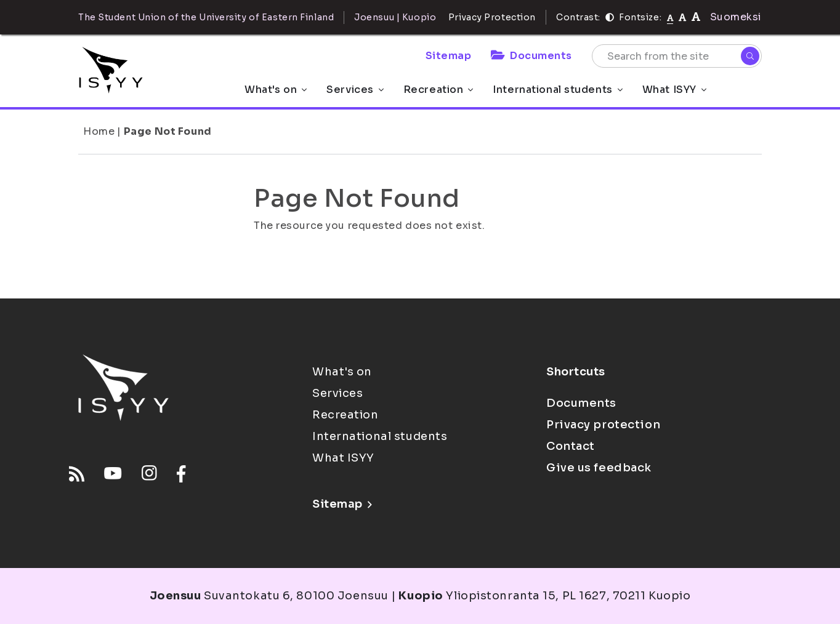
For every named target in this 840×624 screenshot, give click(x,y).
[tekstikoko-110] (682, 17)
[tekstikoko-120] (696, 17)
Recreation (438, 90)
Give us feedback (599, 468)
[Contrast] (610, 17)
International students (557, 90)
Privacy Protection (492, 17)
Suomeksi (736, 17)
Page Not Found (168, 131)
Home (99, 131)
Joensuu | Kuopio (395, 17)
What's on (276, 90)
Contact (571, 446)
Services (355, 90)
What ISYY (674, 90)
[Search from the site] (677, 56)
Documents (531, 56)
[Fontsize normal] (670, 17)
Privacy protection (603, 425)
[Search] (750, 56)
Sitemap (449, 56)
